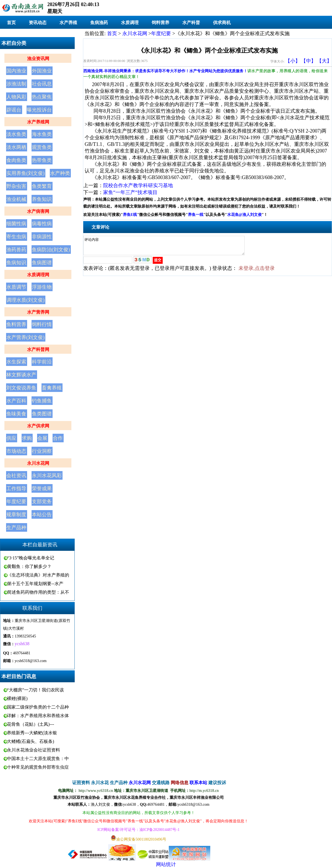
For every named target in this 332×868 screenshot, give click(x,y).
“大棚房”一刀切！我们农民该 (35, 690)
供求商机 (222, 23)
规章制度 (16, 515)
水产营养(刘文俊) (25, 337)
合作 (58, 438)
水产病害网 (38, 211)
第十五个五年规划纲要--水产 (35, 584)
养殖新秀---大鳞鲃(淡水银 (32, 733)
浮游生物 (42, 287)
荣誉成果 (42, 489)
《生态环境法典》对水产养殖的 (38, 575)
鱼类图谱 (42, 414)
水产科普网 (38, 349)
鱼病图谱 (42, 263)
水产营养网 (38, 312)
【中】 (308, 61)
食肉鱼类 (16, 160)
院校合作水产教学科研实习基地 (138, 185)
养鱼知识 (42, 199)
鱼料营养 (16, 324)
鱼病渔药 (99, 23)
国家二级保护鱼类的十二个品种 (38, 707)
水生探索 (16, 362)
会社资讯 (16, 476)
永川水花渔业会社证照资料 (33, 750)
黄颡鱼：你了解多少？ (29, 566)
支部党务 (42, 502)
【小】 (293, 61)
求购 (27, 438)
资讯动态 (38, 23)
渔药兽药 (16, 250)
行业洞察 (42, 451)
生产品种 (16, 528)
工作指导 (16, 489)
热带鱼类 (42, 160)
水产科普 (191, 23)
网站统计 (166, 864)
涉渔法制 (16, 84)
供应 (11, 438)
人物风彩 (16, 97)
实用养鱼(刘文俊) (25, 173)
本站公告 (42, 515)
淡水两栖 (16, 147)
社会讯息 (42, 84)
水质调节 (16, 287)
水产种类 (60, 173)
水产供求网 (38, 426)
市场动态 (16, 451)
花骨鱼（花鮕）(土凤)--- (31, 724)
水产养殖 (68, 23)
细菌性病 (16, 224)
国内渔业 (16, 71)
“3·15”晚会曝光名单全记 (31, 558)
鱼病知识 (16, 263)
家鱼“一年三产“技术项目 (130, 192)
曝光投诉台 (39, 110)
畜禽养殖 (52, 388)
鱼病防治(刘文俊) (51, 250)
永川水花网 (38, 463)
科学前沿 (42, 362)
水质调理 (130, 23)
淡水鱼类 (16, 134)
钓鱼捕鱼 (42, 401)
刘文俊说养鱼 (21, 388)
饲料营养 (160, 23)
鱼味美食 (16, 414)
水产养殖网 (38, 122)
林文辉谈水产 (21, 375)
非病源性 (42, 237)
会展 (42, 438)
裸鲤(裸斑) (17, 698)
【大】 (324, 61)
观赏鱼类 (42, 147)
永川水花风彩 (47, 476)
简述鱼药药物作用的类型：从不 (38, 592)
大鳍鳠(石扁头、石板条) (31, 741)
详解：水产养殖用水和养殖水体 (38, 716)
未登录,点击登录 (257, 272)
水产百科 (16, 401)
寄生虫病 (16, 237)
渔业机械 (16, 199)
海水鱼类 (42, 134)
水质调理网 (38, 275)
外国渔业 (42, 71)
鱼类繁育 (42, 186)
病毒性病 (42, 224)
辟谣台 (14, 110)
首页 (11, 23)
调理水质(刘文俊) (25, 300)
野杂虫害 (16, 186)
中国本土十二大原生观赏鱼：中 (38, 759)
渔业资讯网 (38, 59)
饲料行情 (42, 324)
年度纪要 (16, 502)
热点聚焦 (42, 97)
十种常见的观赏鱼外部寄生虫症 (38, 767)
